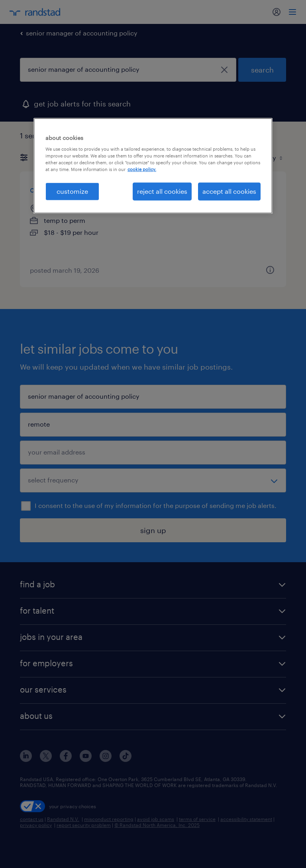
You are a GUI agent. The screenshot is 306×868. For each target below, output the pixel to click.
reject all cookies (162, 191)
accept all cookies (229, 191)
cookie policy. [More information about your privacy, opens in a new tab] (142, 169)
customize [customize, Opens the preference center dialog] (72, 191)
